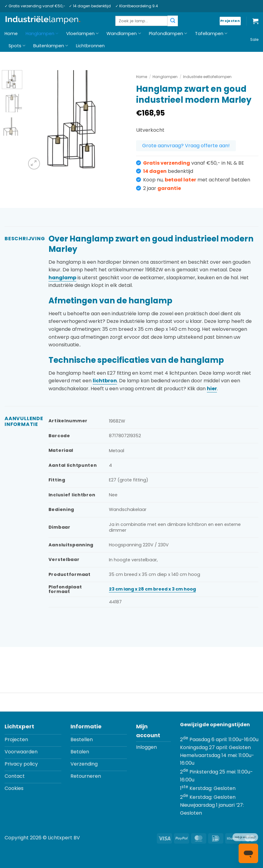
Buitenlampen (51, 46)
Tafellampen (211, 34)
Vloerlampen (82, 34)
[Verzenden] (173, 21)
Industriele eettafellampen (207, 77)
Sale (254, 39)
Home (11, 34)
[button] (255, 21)
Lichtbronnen (90, 46)
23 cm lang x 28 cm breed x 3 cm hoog (152, 589)
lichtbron (105, 381)
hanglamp (62, 278)
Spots (17, 46)
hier (212, 389)
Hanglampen (42, 34)
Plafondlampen (168, 34)
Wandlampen (124, 34)
